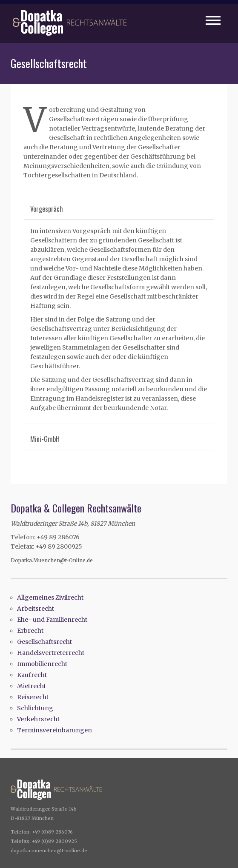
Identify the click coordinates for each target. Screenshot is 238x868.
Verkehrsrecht (38, 719)
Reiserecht (33, 697)
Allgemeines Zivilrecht (50, 598)
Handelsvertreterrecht (51, 653)
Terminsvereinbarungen (54, 730)
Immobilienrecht (42, 664)
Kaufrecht (32, 675)
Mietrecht (32, 686)
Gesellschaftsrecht (44, 642)
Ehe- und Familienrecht (52, 620)
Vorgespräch (47, 209)
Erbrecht (30, 631)
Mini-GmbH (45, 439)
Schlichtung (35, 708)
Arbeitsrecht (36, 609)
